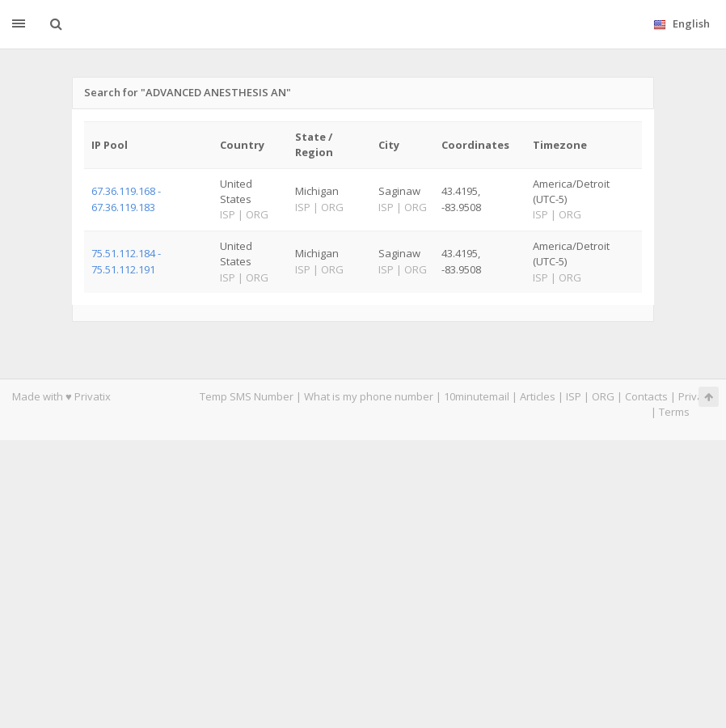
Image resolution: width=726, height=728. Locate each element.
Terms (674, 412)
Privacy (696, 396)
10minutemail (477, 396)
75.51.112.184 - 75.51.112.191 (126, 261)
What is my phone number (369, 396)
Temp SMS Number (247, 396)
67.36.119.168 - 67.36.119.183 (126, 199)
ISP (575, 396)
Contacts (646, 396)
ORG (603, 396)
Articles (538, 396)
